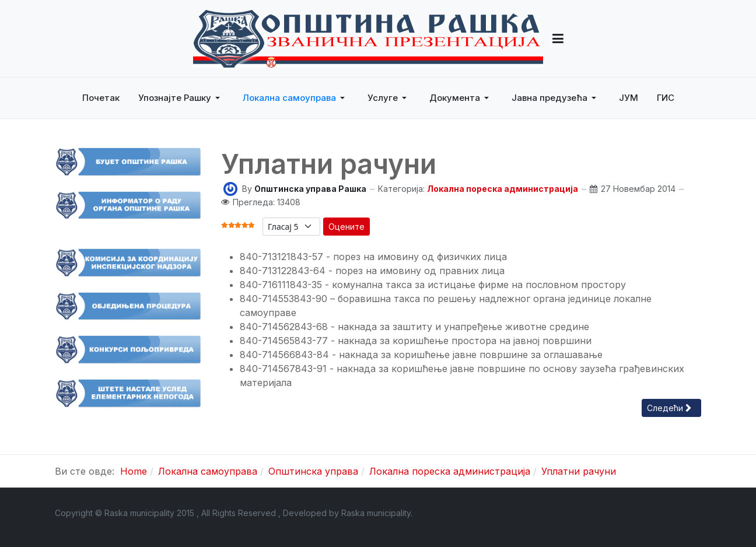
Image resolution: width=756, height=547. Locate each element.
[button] (558, 38)
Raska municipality (376, 513)
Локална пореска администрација (503, 189)
